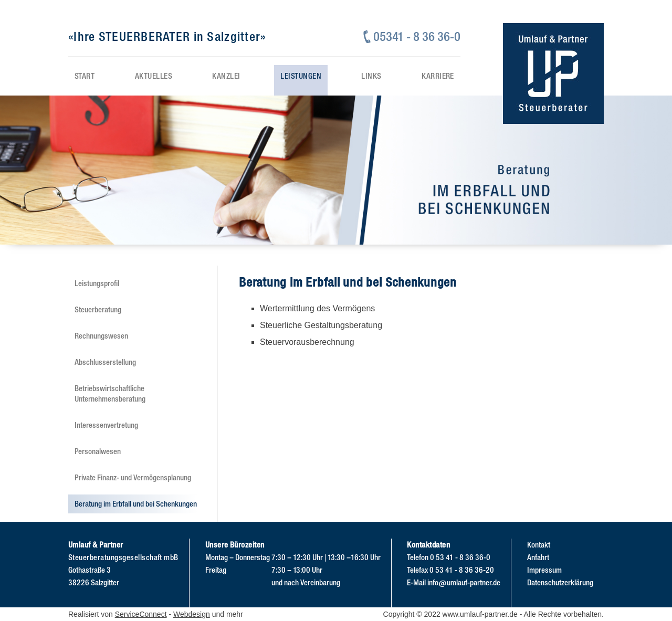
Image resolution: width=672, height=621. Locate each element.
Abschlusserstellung (105, 362)
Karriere (438, 76)
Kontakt (539, 545)
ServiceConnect (141, 614)
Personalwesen (98, 451)
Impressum (544, 570)
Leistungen (301, 76)
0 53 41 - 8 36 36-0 (460, 557)
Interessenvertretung (106, 425)
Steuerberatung (98, 309)
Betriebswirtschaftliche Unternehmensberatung (110, 393)
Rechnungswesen (101, 336)
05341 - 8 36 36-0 (417, 36)
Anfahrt (538, 557)
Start (85, 76)
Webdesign (192, 614)
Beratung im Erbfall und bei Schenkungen (136, 504)
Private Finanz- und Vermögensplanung (133, 477)
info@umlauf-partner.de (464, 582)
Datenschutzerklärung (560, 582)
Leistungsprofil (97, 283)
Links (371, 76)
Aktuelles (154, 76)
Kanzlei (226, 76)
